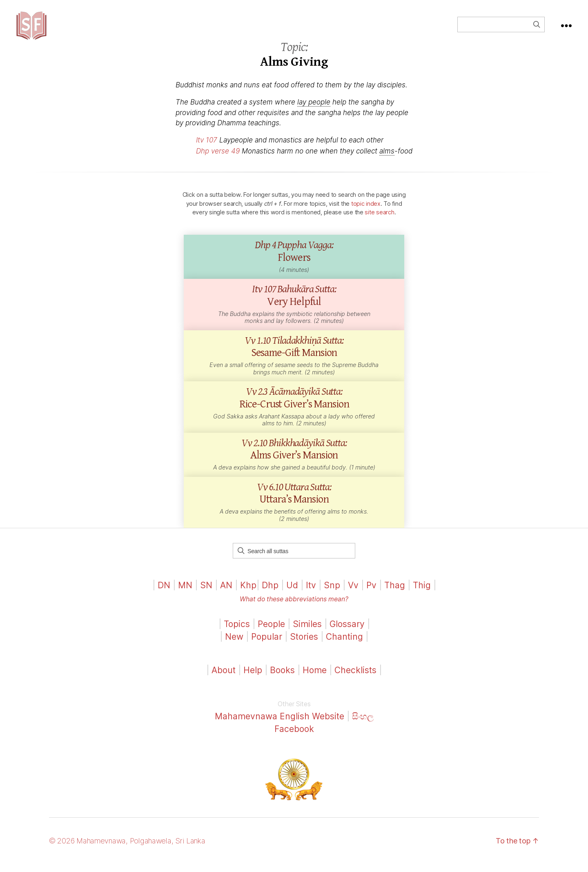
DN (164, 593)
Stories (304, 645)
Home (315, 678)
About (225, 678)
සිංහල (363, 724)
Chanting (344, 645)
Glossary (347, 632)
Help (253, 678)
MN (185, 593)
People (271, 632)
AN (226, 593)
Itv (311, 593)
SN (206, 593)
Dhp (270, 593)
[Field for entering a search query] (501, 29)
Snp (332, 593)
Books (282, 678)
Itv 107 (207, 148)
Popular (267, 645)
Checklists (355, 678)
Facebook (294, 737)
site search (379, 220)
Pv (371, 593)
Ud (292, 593)
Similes (307, 632)
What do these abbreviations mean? (294, 607)
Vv (353, 593)
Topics (237, 632)
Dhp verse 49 (218, 159)
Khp (248, 593)
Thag (395, 593)
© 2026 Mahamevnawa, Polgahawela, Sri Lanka (127, 849)
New (234, 645)
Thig (422, 593)
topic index (366, 212)
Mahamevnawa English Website (280, 724)
